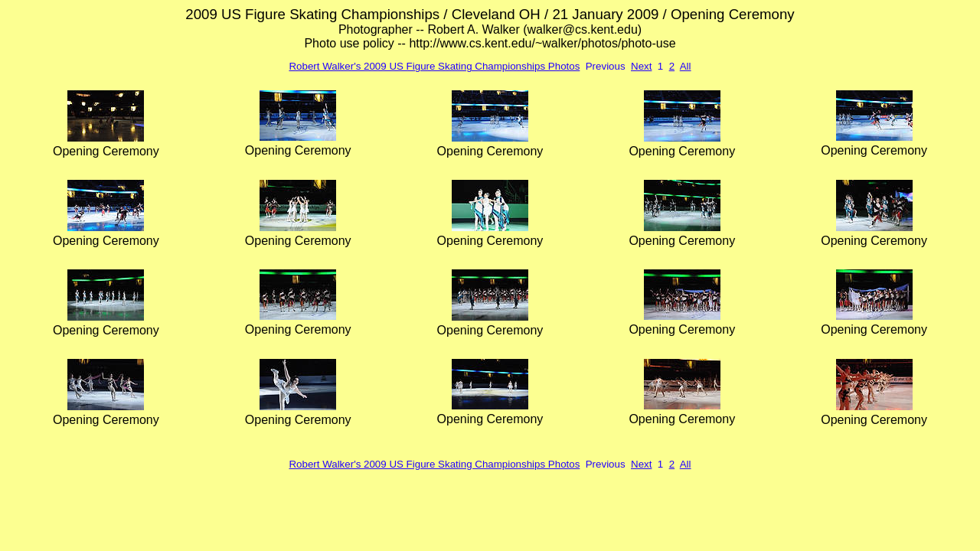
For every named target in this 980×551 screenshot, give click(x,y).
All (686, 66)
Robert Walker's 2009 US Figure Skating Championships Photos (434, 66)
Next (641, 66)
